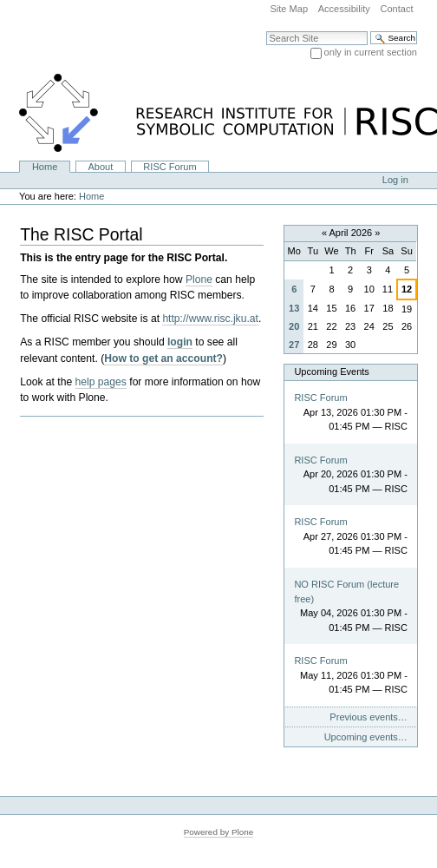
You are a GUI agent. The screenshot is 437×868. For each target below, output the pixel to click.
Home (45, 167)
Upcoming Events (331, 372)
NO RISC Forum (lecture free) (346, 592)
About (100, 167)
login (180, 342)
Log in (395, 180)
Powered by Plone (219, 832)
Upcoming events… (366, 737)
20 (294, 326)
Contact (396, 9)
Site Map (289, 9)
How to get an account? (163, 358)
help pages (101, 382)
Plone (199, 279)
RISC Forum (170, 167)
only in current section (371, 52)
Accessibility (344, 9)
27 (294, 345)
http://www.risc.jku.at (210, 319)
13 (294, 308)
